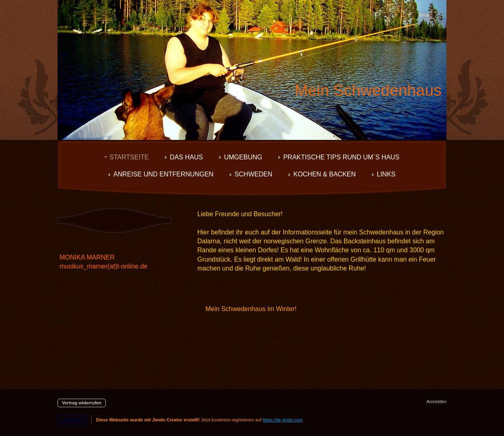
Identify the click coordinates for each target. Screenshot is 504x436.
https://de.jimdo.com (282, 420)
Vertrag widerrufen (82, 403)
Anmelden (436, 402)
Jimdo (73, 421)
